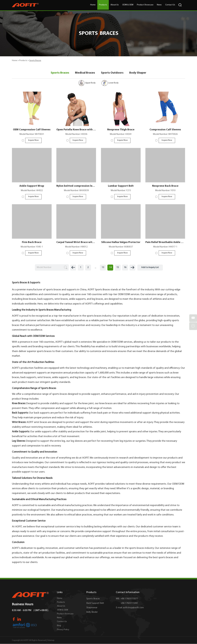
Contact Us (170, 5)
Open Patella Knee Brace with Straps (76, 130)
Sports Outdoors (112, 73)
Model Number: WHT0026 (165, 135)
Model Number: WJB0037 (121, 247)
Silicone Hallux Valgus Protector (121, 242)
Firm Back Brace (32, 242)
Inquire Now (33, 141)
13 (103, 268)
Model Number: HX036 (76, 135)
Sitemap (51, 641)
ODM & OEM (128, 5)
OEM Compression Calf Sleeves (32, 130)
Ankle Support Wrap (32, 186)
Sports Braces (35, 61)
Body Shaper (138, 73)
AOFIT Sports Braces (99, 290)
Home (93, 5)
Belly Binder (92, 612)
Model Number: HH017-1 (165, 247)
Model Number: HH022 (32, 191)
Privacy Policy (63, 630)
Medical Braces (85, 73)
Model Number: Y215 (121, 191)
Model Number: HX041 (121, 135)
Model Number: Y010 (165, 191)
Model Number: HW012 (76, 247)
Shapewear (92, 608)
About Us (115, 5)
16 (125, 268)
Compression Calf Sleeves (165, 130)
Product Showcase (145, 5)
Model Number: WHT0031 (32, 135)
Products (103, 5)
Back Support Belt (95, 603)
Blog (59, 626)
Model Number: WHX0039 (76, 191)
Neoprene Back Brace (165, 186)
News (159, 5)
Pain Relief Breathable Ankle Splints (165, 242)
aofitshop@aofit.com (133, 608)
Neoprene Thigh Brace (121, 130)
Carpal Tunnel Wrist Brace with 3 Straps (76, 242)
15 (118, 268)
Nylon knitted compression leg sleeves (76, 186)
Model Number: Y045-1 (32, 247)
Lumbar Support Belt (121, 186)
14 (110, 268)
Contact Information (128, 593)
